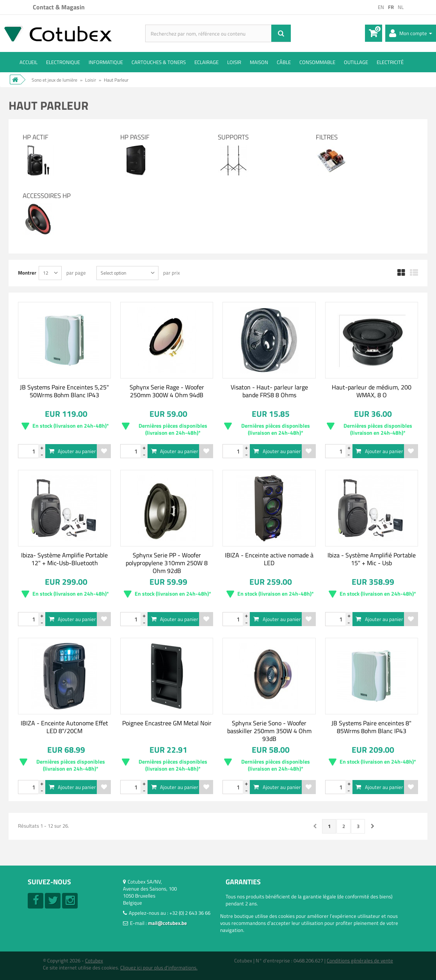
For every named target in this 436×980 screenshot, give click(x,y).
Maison (259, 62)
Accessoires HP (47, 196)
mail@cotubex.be (167, 923)
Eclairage (206, 62)
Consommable (317, 62)
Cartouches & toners (159, 62)
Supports (233, 137)
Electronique (63, 62)
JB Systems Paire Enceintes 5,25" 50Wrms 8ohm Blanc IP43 (64, 391)
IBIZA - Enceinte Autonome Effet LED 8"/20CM (64, 727)
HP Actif (36, 137)
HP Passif (135, 137)
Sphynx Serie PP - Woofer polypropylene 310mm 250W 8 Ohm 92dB (167, 563)
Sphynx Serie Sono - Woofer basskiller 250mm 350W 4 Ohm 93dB (269, 731)
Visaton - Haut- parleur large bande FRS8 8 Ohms (269, 391)
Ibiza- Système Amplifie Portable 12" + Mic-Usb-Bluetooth (64, 559)
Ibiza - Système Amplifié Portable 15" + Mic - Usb (372, 559)
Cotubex (94, 960)
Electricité (390, 62)
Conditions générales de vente (360, 960)
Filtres (327, 137)
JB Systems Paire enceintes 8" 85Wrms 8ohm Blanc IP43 (371, 727)
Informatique (106, 62)
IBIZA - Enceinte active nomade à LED (269, 559)
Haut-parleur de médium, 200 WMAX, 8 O (372, 391)
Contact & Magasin (59, 7)
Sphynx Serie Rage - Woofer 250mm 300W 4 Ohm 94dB (167, 391)
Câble (284, 62)
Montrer (27, 272)
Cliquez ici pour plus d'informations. (159, 968)
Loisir (234, 62)
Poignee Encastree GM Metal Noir (167, 723)
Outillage (356, 62)
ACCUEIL (28, 62)
